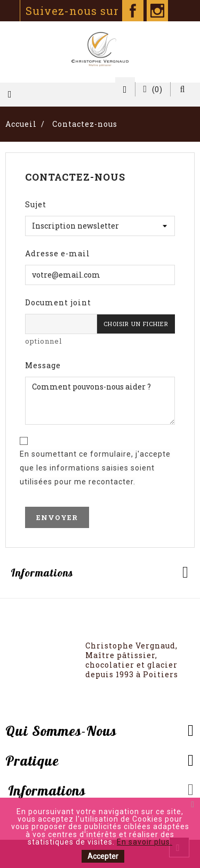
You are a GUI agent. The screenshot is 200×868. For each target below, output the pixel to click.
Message (43, 365)
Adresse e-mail (58, 253)
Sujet (36, 204)
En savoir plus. (145, 842)
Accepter (103, 856)
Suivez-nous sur (85, 11)
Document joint (58, 302)
